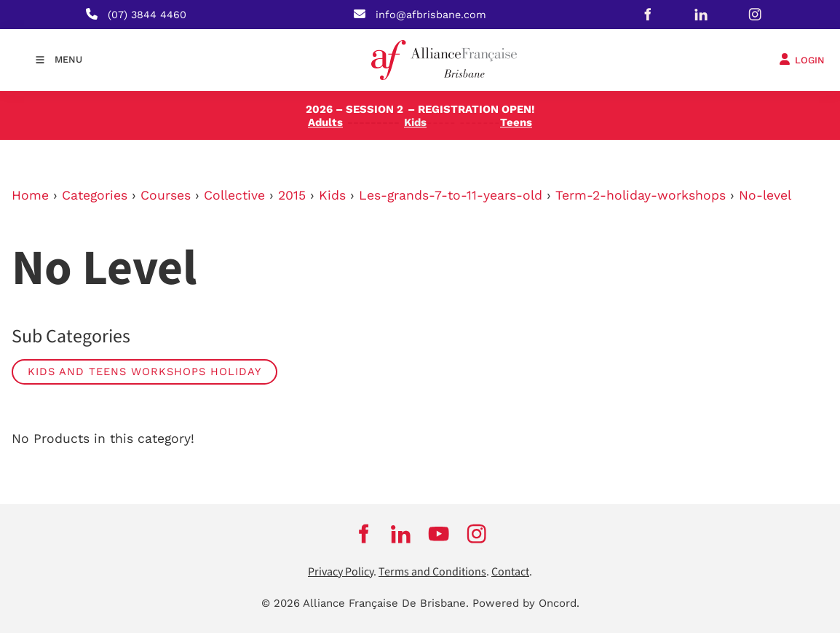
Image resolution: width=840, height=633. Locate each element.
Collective (234, 195)
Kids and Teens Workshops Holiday (144, 371)
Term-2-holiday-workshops (641, 195)
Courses (166, 195)
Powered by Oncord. (526, 603)
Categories (95, 195)
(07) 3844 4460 (147, 15)
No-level (765, 195)
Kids (332, 195)
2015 (292, 195)
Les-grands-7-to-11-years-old (451, 195)
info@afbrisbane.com (431, 15)
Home (30, 195)
